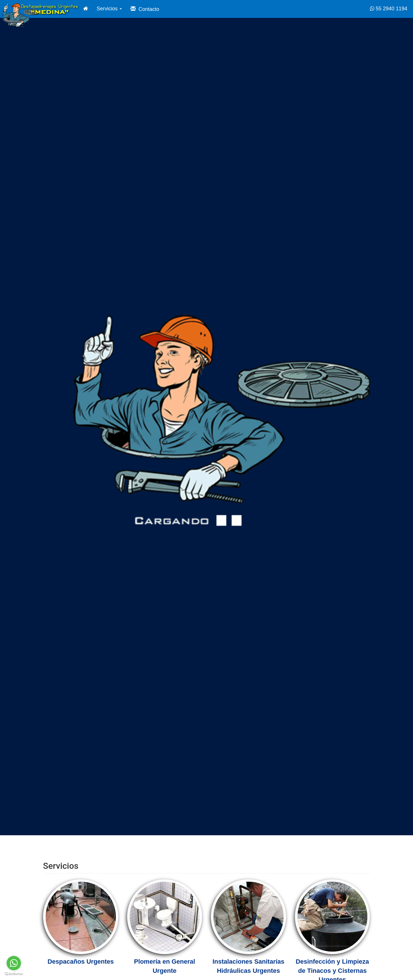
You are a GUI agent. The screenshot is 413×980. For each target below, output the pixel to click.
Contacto (145, 9)
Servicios (109, 9)
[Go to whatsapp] (14, 963)
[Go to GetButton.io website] (14, 974)
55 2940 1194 (389, 9)
